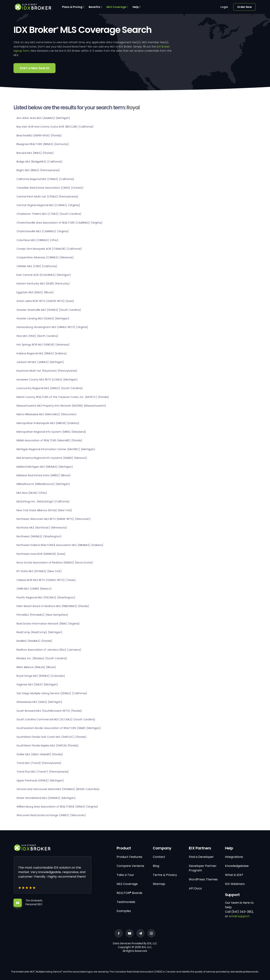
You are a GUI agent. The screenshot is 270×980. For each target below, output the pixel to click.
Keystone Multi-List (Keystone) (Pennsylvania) (47, 371)
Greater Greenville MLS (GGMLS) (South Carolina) (49, 310)
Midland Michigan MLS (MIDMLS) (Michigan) (45, 467)
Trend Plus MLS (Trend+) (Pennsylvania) (43, 772)
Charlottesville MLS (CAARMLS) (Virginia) (43, 231)
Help (136, 7)
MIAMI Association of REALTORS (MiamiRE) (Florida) (49, 440)
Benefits (94, 7)
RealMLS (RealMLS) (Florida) (34, 641)
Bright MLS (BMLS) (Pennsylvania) (38, 170)
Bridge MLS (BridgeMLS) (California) (39, 162)
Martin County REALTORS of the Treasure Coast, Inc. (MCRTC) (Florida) (63, 397)
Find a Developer (201, 857)
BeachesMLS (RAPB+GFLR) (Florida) (39, 135)
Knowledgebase (237, 866)
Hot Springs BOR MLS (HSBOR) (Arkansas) (43, 345)
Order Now (244, 7)
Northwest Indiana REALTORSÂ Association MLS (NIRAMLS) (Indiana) (60, 545)
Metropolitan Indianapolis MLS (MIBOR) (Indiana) (48, 423)
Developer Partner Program (203, 868)
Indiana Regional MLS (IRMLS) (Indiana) (42, 353)
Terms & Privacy (165, 875)
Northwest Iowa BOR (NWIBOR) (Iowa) (41, 554)
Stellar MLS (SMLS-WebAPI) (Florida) (40, 754)
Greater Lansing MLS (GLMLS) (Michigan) (43, 318)
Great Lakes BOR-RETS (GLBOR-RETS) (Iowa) (45, 301)
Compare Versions (130, 866)
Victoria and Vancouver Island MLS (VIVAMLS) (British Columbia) (58, 789)
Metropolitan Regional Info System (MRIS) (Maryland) (51, 432)
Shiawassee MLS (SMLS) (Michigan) (39, 702)
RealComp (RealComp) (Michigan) (39, 632)
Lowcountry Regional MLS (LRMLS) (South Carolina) (50, 388)
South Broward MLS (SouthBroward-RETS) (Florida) (49, 711)
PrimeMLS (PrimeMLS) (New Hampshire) (42, 615)
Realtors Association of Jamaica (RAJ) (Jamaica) (49, 650)
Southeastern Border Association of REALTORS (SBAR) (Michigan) (59, 728)
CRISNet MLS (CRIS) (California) (37, 266)
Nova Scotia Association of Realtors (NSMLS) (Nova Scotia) (55, 563)
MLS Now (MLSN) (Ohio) (32, 493)
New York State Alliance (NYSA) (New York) (44, 510)
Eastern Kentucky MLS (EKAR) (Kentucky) (43, 284)
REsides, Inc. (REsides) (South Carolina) (42, 658)
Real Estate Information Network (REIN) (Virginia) (48, 624)
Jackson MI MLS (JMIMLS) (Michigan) (40, 362)
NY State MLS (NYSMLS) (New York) (39, 571)
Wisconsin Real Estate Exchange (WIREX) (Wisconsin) (51, 815)
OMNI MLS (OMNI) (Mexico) (34, 589)
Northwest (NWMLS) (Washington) (39, 536)
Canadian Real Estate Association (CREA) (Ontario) (50, 188)
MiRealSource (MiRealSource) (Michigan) (43, 484)
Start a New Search (34, 68)
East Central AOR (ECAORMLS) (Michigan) (44, 275)
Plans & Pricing (72, 7)
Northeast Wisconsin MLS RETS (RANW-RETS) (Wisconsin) (54, 519)
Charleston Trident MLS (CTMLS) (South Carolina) (49, 214)
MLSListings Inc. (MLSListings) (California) (43, 501)
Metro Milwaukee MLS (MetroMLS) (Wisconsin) (46, 414)
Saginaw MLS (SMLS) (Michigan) (37, 684)
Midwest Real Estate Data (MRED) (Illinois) (44, 475)
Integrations (234, 857)
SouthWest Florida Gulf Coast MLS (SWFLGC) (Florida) (51, 737)
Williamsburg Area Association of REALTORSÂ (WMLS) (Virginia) (57, 807)
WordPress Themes (203, 879)
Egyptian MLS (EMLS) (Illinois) (35, 292)
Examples (124, 911)
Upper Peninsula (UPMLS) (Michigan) (40, 780)
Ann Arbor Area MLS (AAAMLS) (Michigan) (43, 118)
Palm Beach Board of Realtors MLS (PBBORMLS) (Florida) (53, 606)
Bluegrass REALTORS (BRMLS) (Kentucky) (43, 144)
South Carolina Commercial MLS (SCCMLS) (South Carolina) (56, 719)
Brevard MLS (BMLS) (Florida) (35, 153)
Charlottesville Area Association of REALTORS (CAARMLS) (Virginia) (60, 223)
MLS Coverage (116, 7)
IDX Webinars (235, 884)
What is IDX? (234, 875)
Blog (156, 866)
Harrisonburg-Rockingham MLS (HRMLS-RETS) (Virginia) (52, 327)
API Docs (195, 888)
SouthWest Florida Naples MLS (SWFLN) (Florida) (48, 746)
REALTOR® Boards (129, 893)
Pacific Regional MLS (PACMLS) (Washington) (46, 597)
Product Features (129, 857)
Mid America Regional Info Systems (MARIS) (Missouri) (52, 458)
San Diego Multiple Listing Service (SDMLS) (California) (52, 693)
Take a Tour (125, 875)
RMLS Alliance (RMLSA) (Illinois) (36, 667)
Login (224, 7)
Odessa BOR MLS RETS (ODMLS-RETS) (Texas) (46, 580)
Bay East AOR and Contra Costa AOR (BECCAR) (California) (55, 127)
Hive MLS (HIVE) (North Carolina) (37, 336)
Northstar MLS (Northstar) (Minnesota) (42, 528)
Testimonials (126, 902)
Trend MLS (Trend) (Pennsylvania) (39, 763)
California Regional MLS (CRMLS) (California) (45, 179)
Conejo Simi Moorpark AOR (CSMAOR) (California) (49, 249)
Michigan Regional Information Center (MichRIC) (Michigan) (56, 449)
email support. (240, 916)
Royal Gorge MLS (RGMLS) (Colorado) (41, 676)
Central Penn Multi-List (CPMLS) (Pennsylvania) (47, 197)
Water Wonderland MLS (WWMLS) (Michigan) (46, 798)
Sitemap (159, 884)
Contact (159, 857)
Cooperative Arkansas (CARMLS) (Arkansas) (45, 257)
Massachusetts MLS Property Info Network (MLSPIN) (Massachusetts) (61, 406)
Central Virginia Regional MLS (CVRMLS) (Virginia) (48, 205)
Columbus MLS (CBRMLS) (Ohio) (37, 240)
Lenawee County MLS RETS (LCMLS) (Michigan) (47, 380)
